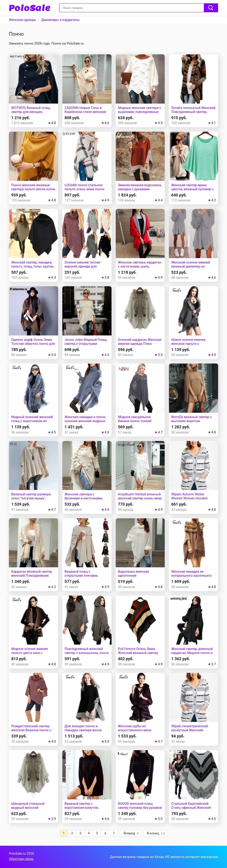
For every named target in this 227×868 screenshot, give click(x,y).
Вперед (129, 833)
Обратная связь (21, 859)
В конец (153, 833)
